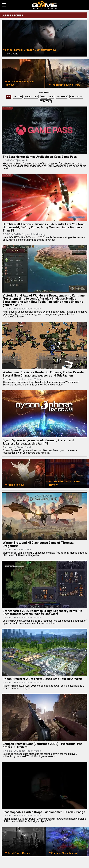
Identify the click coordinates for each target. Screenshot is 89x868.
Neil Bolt (26, 160)
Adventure (31, 97)
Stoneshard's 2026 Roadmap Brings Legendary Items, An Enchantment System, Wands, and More (42, 613)
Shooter (62, 97)
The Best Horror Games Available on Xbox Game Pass (40, 157)
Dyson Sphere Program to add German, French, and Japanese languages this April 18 (38, 442)
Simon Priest (24, 447)
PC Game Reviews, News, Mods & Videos (44, 5)
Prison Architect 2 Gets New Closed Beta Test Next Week (42, 679)
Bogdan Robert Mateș (33, 234)
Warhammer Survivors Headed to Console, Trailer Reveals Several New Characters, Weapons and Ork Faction (43, 374)
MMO (44, 97)
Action (18, 97)
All (9, 97)
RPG (51, 97)
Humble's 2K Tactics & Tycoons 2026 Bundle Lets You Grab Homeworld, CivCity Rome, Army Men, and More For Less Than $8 (44, 227)
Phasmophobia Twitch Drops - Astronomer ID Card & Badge (44, 812)
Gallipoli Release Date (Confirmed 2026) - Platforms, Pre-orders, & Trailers (43, 746)
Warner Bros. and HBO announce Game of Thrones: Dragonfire (38, 544)
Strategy (45, 101)
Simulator (76, 97)
